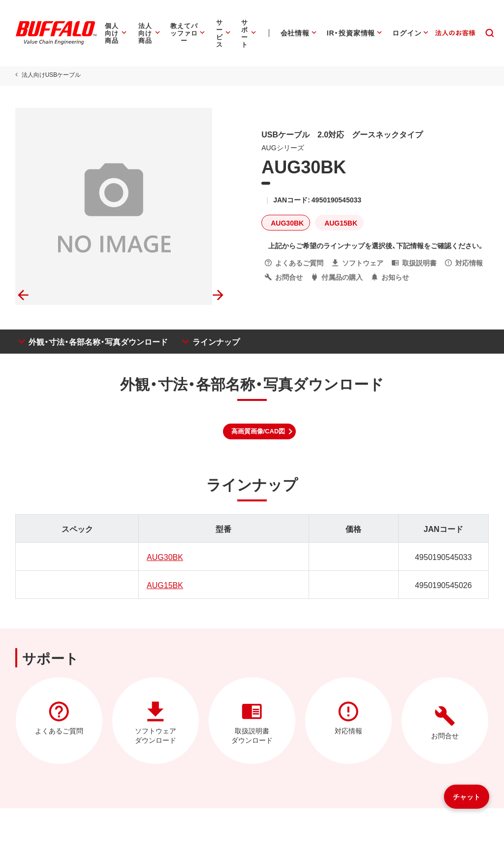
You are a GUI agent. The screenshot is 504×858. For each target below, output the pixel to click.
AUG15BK (164, 585)
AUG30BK (164, 557)
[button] (260, 431)
